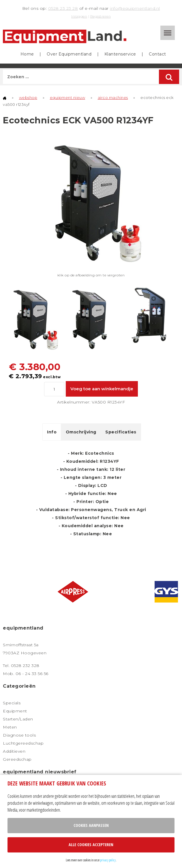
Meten (10, 727)
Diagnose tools (19, 735)
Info (52, 432)
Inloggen (79, 16)
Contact (157, 54)
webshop (28, 97)
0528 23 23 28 (63, 8)
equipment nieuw (68, 97)
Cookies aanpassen (91, 825)
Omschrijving (81, 432)
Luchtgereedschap (23, 743)
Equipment (15, 711)
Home (27, 54)
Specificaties (121, 432)
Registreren (101, 16)
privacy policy (108, 860)
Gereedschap (17, 759)
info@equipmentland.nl (135, 8)
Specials (12, 703)
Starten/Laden (18, 719)
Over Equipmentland (69, 54)
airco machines (113, 97)
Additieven (14, 751)
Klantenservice (120, 54)
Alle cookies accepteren (91, 845)
